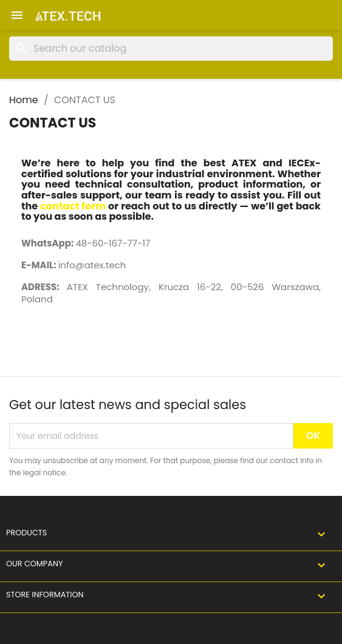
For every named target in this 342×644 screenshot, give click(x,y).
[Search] (171, 49)
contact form (73, 206)
